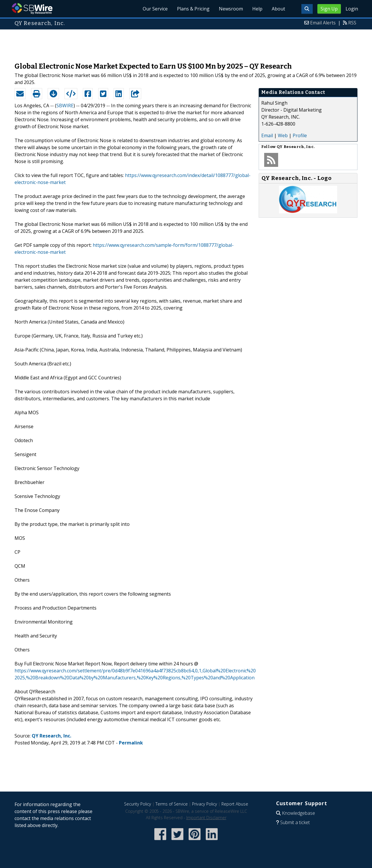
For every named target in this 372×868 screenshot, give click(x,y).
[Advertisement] (186, 43)
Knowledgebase (298, 813)
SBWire (32, 9)
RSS (352, 23)
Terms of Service (172, 804)
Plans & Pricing (193, 9)
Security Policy (138, 804)
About (278, 9)
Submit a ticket (295, 822)
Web (283, 135)
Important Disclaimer (206, 818)
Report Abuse (235, 804)
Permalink (131, 743)
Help (257, 9)
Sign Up (329, 9)
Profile (300, 135)
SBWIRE (65, 106)
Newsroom (231, 9)
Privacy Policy (205, 804)
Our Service (155, 9)
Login (352, 9)
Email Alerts (323, 23)
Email (267, 135)
